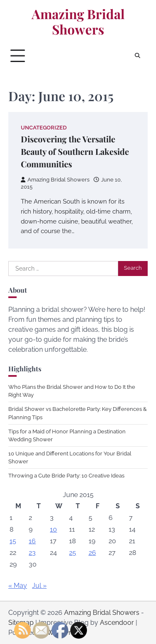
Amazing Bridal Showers (78, 22)
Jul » (39, 586)
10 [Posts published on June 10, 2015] (53, 529)
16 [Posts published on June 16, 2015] (32, 541)
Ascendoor (117, 623)
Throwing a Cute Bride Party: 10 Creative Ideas (66, 476)
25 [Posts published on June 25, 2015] (73, 553)
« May (18, 586)
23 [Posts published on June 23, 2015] (32, 553)
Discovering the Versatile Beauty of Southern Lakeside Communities (75, 151)
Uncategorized (44, 128)
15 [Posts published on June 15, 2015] (13, 541)
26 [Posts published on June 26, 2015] (92, 553)
